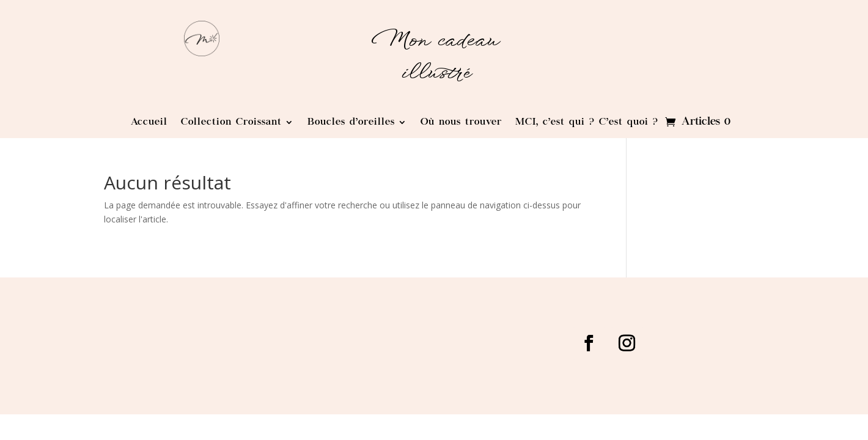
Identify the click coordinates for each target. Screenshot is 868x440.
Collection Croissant (231, 123)
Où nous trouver (461, 123)
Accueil (149, 123)
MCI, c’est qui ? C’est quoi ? (587, 123)
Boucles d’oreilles (351, 123)
